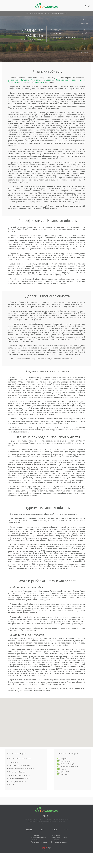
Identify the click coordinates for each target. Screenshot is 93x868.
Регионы (29, 830)
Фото (66, 830)
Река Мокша (13, 762)
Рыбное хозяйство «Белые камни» (21, 769)
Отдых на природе (67, 764)
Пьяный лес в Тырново (17, 772)
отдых (55, 14)
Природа (64, 759)
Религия (63, 769)
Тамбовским (48, 80)
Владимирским (62, 80)
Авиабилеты (55, 840)
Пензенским (13, 82)
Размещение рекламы (39, 842)
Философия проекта (39, 838)
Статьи (54, 830)
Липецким (36, 80)
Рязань (40, 40)
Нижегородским (78, 80)
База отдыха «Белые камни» (18, 775)
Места (42, 830)
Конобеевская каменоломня (19, 765)
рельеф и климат (39, 14)
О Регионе (29, 14)
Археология (65, 772)
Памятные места (67, 761)
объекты (62, 14)
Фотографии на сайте (59, 838)
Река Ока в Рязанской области (19, 759)
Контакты (35, 840)
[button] (64, 744)
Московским (13, 80)
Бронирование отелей (59, 842)
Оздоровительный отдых (70, 766)
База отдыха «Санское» (17, 782)
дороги (48, 14)
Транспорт (64, 774)
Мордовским (39, 82)
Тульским (25, 80)
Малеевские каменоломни (18, 778)
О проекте (35, 835)
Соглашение (55, 835)
